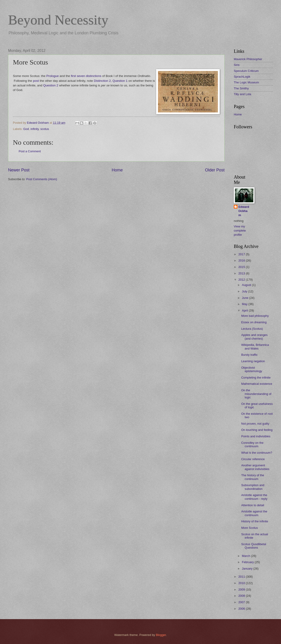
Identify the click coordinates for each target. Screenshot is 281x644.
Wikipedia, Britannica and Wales (255, 347)
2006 (242, 609)
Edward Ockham (244, 211)
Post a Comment (30, 151)
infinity (35, 129)
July (245, 291)
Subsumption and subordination (253, 487)
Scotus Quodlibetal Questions (254, 546)
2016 (242, 260)
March (246, 556)
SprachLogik (242, 77)
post (36, 81)
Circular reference (253, 459)
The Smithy (241, 88)
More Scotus (249, 528)
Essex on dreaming (254, 322)
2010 (242, 583)
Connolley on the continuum (252, 444)
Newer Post (19, 170)
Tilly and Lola (242, 94)
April (245, 310)
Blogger (161, 635)
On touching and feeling (257, 430)
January (247, 569)
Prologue (53, 76)
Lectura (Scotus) (252, 329)
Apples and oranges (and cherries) (254, 337)
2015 (242, 267)
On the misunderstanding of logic (256, 394)
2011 (242, 577)
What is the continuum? (257, 453)
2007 (242, 602)
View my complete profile (240, 231)
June (246, 298)
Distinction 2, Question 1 (111, 81)
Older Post (215, 170)
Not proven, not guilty (255, 424)
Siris (237, 65)
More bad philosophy (255, 316)
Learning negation (253, 361)
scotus (45, 129)
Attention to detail (253, 505)
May (245, 304)
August (247, 285)
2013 (242, 273)
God (26, 129)
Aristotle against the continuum (254, 513)
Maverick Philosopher (248, 59)
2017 (242, 254)
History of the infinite (255, 521)
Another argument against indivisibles (255, 467)
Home (117, 170)
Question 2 (51, 85)
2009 (242, 590)
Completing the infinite (256, 378)
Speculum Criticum (246, 71)
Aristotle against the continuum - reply (254, 497)
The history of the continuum (253, 477)
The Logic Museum (246, 82)
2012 (242, 280)
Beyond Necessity (58, 20)
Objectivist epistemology (252, 369)
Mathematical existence (257, 384)
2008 (242, 596)
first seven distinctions (86, 76)
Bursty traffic (249, 355)
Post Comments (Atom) (42, 179)
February (248, 562)
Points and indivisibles (256, 436)
